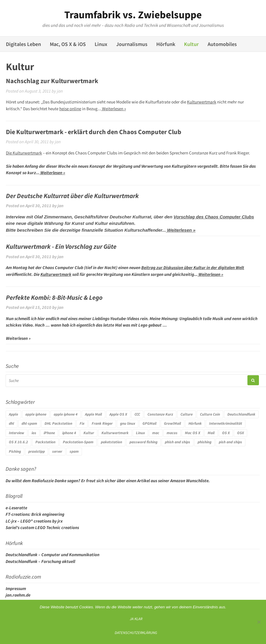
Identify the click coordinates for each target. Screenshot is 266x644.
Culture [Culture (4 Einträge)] (187, 414)
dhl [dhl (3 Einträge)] (12, 423)
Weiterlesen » (114, 109)
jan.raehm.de (18, 595)
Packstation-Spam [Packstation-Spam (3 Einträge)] (78, 442)
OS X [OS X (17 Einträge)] (226, 433)
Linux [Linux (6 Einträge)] (140, 433)
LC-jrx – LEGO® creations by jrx (34, 521)
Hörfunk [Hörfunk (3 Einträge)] (195, 423)
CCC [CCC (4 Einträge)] (137, 414)
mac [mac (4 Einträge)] (156, 433)
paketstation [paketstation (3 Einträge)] (111, 442)
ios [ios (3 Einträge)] (34, 433)
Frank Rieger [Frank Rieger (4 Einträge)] (102, 423)
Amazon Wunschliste (189, 481)
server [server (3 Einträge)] (57, 451)
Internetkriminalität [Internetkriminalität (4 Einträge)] (226, 423)
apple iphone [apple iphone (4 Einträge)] (36, 414)
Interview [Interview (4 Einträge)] (17, 433)
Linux (101, 44)
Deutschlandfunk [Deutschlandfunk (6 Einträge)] (241, 414)
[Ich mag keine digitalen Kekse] (259, 622)
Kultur (191, 44)
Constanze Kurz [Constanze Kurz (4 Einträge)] (160, 414)
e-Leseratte (16, 508)
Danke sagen (66, 481)
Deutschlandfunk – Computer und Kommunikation (52, 555)
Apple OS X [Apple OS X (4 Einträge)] (118, 414)
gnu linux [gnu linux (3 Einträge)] (128, 423)
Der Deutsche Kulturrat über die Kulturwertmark (72, 196)
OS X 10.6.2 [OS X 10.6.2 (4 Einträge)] (18, 442)
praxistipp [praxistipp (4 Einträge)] (37, 451)
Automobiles (222, 44)
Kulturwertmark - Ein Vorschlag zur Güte (61, 246)
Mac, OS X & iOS (68, 44)
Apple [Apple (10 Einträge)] (13, 414)
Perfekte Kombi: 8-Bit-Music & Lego (54, 297)
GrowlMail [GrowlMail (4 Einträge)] (173, 423)
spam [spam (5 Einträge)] (74, 451)
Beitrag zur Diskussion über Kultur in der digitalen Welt (193, 267)
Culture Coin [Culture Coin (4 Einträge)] (210, 414)
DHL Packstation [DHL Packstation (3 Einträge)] (58, 423)
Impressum (16, 588)
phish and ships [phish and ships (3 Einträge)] (178, 442)
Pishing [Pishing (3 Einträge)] (15, 451)
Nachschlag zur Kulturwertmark (52, 81)
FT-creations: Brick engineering (35, 514)
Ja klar (136, 619)
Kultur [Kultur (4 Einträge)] (89, 433)
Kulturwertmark (202, 102)
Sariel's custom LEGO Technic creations (42, 527)
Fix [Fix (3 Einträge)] (82, 423)
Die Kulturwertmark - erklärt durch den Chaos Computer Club (94, 132)
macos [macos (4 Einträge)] (172, 433)
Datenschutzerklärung (136, 633)
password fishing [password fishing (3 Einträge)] (143, 442)
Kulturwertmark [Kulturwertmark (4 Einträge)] (115, 433)
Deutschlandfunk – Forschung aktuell (40, 561)
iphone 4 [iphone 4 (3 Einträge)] (69, 433)
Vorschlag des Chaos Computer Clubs (214, 217)
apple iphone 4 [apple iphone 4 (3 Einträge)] (66, 414)
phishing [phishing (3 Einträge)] (205, 442)
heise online (70, 109)
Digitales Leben (23, 44)
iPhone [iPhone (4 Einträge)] (49, 433)
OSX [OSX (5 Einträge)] (240, 433)
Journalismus (132, 44)
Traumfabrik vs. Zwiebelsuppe (133, 15)
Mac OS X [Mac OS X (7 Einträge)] (193, 433)
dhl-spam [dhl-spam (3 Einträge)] (29, 423)
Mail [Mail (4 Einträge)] (211, 433)
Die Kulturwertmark (24, 153)
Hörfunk (166, 44)
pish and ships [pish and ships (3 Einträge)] (230, 442)
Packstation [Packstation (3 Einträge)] (45, 442)
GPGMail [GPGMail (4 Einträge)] (150, 423)
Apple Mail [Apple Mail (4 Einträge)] (93, 414)
